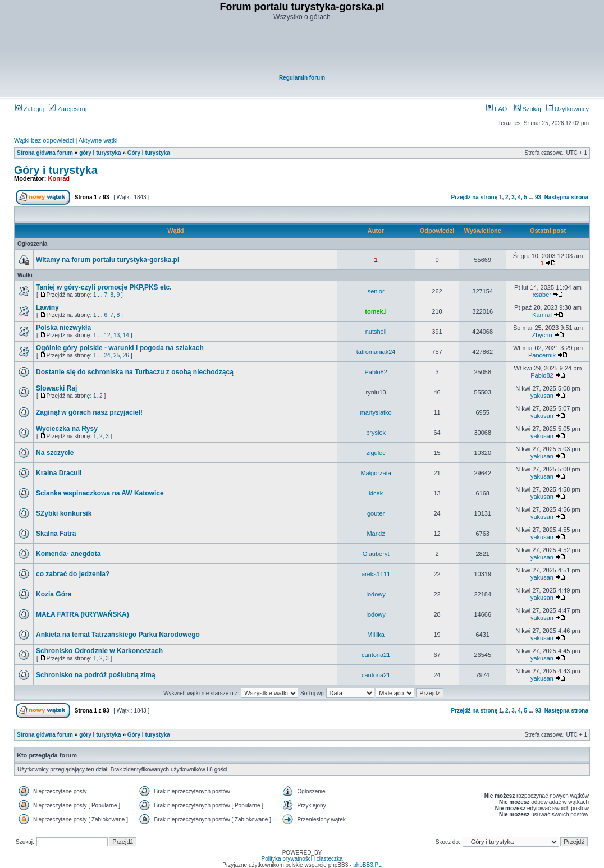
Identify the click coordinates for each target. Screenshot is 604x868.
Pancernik (542, 355)
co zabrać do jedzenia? (73, 574)
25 (116, 355)
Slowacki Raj (56, 388)
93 (538, 197)
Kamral (542, 315)
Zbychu (542, 335)
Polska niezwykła (63, 328)
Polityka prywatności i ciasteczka (302, 859)
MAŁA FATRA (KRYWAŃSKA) (83, 614)
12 (107, 335)
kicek (376, 493)
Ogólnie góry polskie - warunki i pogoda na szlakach (120, 348)
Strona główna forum (45, 153)
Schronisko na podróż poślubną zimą (96, 675)
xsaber (542, 295)
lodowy (376, 594)
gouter (376, 513)
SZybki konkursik (64, 513)
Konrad (59, 178)
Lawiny (47, 307)
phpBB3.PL (367, 865)
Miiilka (376, 635)
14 (126, 335)
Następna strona (566, 197)
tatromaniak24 (376, 352)
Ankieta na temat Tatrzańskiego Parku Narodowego (118, 635)
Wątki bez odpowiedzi (44, 140)
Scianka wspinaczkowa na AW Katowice (100, 493)
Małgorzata (376, 473)
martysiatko (376, 412)
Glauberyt (376, 554)
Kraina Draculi (59, 473)
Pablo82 (376, 372)
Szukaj (528, 109)
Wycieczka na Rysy (67, 429)
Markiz (376, 534)
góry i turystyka (100, 153)
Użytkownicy (568, 109)
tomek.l (376, 311)
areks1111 (376, 574)
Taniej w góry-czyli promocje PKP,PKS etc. (104, 287)
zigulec (376, 453)
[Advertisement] (303, 48)
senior (376, 291)
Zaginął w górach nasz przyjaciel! (89, 412)
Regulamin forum (302, 78)
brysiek (376, 433)
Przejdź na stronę (474, 197)
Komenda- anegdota (68, 554)
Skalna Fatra (56, 534)
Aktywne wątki (98, 140)
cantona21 (376, 655)
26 (126, 355)
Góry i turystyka (149, 153)
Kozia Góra (54, 594)
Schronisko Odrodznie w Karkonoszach (99, 651)
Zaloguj (29, 109)
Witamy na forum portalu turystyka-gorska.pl (107, 260)
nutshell (376, 332)
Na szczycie (55, 453)
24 (107, 355)
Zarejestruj (68, 109)
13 (116, 335)
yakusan (542, 396)
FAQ (497, 109)
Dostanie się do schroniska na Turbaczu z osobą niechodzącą (135, 372)
